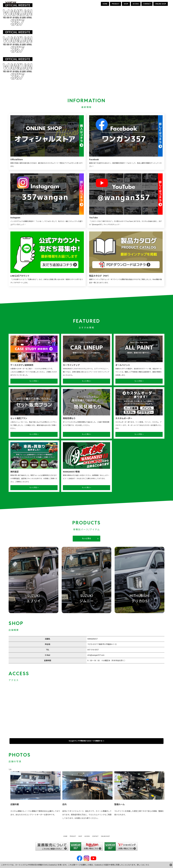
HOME (105, 4)
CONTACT (147, 4)
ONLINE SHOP (161, 4)
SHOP (126, 4)
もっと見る (86, 538)
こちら (147, 865)
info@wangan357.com (96, 655)
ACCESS (136, 4)
